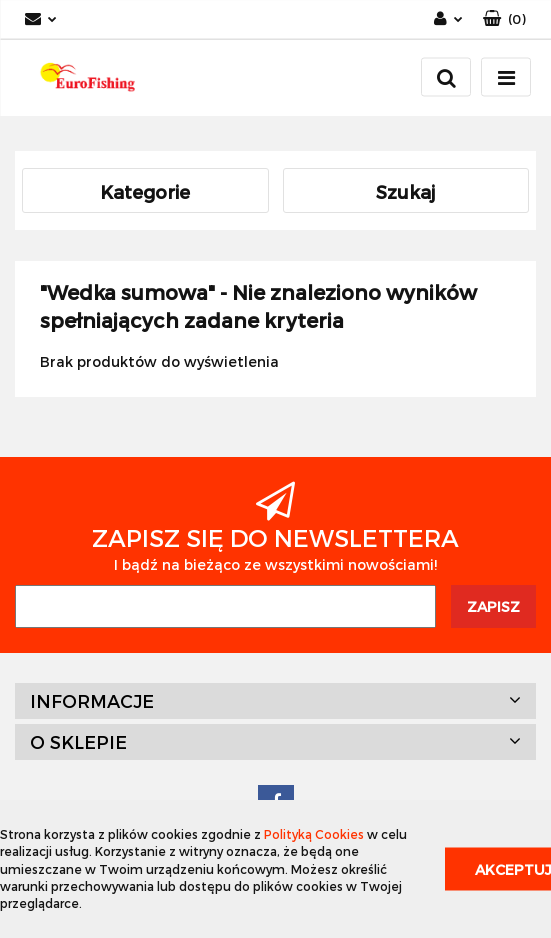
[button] (504, 19)
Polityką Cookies (314, 834)
